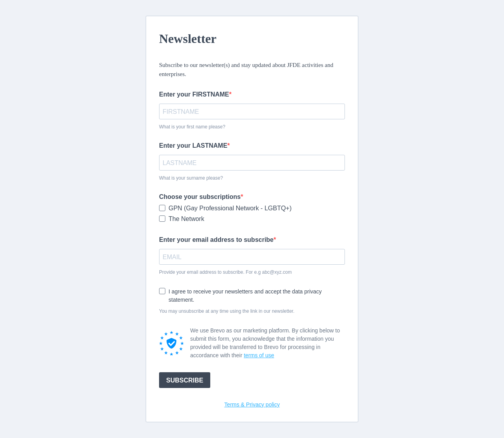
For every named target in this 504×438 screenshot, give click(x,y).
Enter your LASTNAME (193, 146)
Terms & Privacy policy (252, 405)
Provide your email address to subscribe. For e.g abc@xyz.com (225, 272)
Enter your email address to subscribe (216, 240)
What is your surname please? (191, 178)
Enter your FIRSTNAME (194, 94)
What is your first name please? (192, 127)
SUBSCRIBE (185, 380)
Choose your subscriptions (200, 197)
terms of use (259, 355)
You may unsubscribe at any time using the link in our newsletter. (227, 311)
